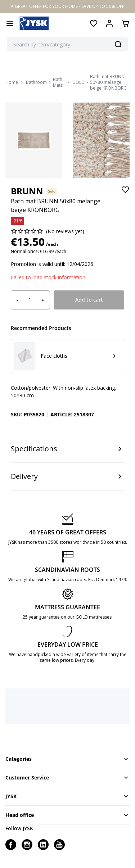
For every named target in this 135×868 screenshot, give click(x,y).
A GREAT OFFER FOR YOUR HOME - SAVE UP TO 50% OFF (67, 6)
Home (12, 82)
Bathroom (36, 82)
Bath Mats (58, 82)
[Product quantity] (30, 300)
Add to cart (89, 300)
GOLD (78, 82)
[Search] (118, 44)
